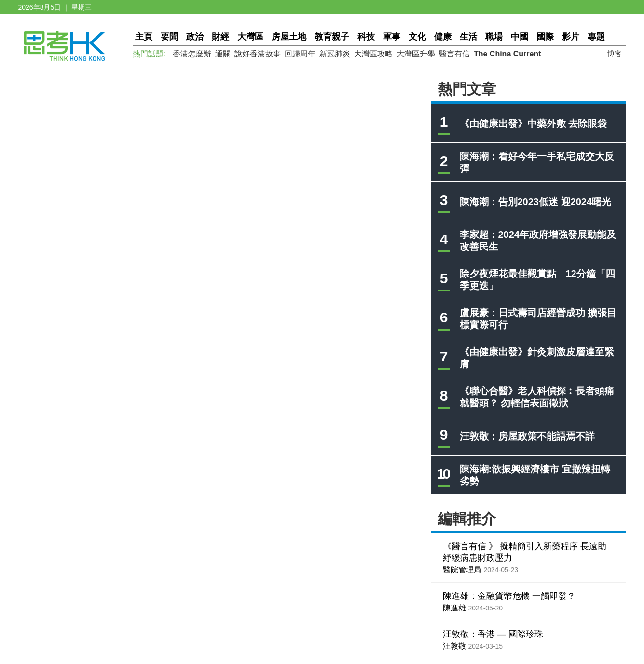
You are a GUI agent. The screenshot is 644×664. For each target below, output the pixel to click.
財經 (220, 37)
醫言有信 (454, 54)
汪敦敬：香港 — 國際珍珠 (493, 634)
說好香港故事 (258, 54)
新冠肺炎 (335, 54)
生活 (468, 37)
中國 (520, 37)
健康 (443, 37)
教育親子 (332, 37)
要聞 (169, 37)
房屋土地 (289, 37)
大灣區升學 (416, 54)
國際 (545, 37)
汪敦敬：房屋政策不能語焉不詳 (527, 436)
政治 (195, 37)
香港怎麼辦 (192, 54)
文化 (417, 37)
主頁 (144, 37)
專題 (596, 37)
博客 (615, 54)
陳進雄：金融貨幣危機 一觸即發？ (509, 596)
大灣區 (250, 37)
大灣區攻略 (373, 54)
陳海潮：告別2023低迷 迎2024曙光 (536, 202)
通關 (223, 54)
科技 (366, 37)
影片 (571, 37)
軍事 (392, 37)
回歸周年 (300, 54)
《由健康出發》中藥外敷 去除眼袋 (534, 124)
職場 (494, 37)
